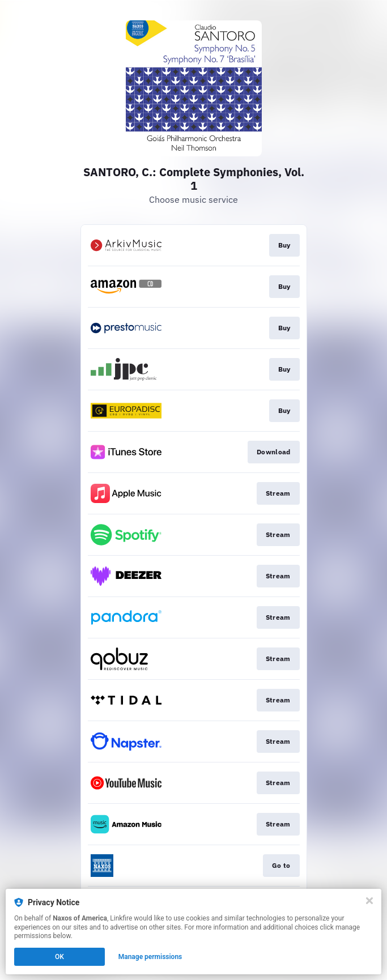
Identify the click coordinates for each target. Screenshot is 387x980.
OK (59, 957)
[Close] (369, 901)
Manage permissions (150, 957)
